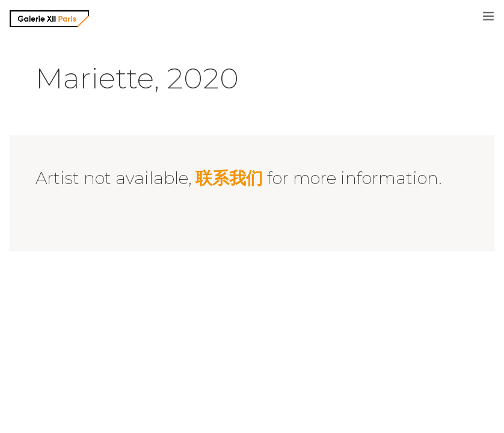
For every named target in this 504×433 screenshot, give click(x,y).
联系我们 (229, 178)
